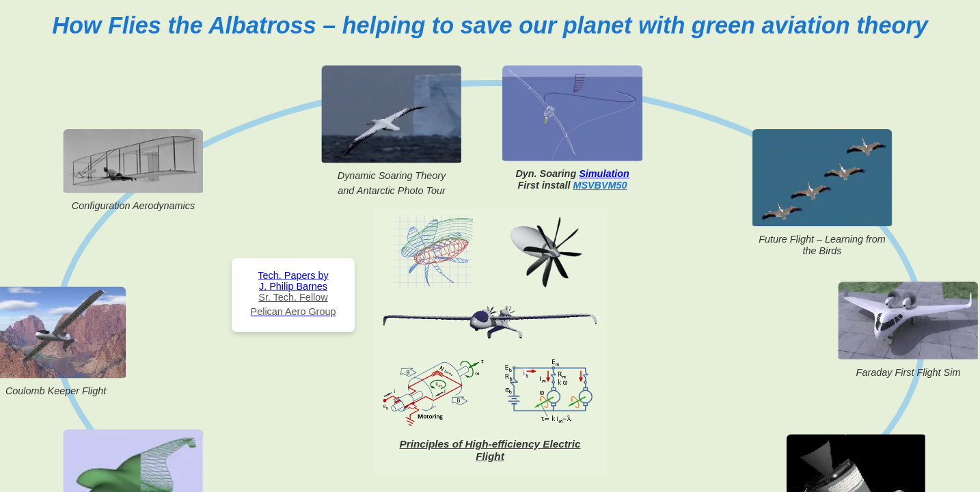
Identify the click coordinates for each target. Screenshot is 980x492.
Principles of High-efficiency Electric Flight (490, 451)
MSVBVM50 (600, 186)
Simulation (604, 174)
